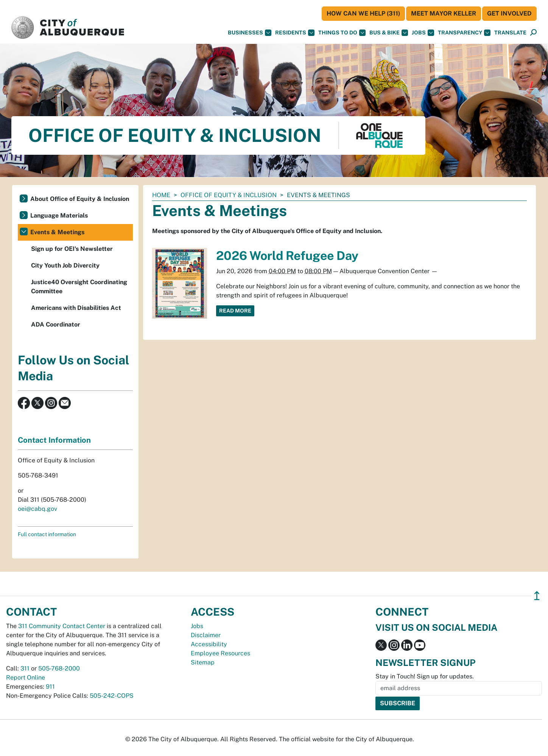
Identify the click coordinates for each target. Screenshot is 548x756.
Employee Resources (220, 653)
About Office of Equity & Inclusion (80, 199)
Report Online (26, 677)
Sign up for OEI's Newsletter (72, 249)
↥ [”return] (537, 596)
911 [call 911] (50, 687)
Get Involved (509, 13)
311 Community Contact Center (62, 626)
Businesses (250, 33)
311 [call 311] (25, 668)
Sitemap (203, 662)
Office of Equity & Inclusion (229, 195)
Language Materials (59, 215)
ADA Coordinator (56, 324)
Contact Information (54, 440)
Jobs (423, 33)
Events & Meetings (57, 232)
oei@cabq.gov (37, 509)
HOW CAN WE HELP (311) (363, 13)
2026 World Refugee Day (287, 256)
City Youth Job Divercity (65, 265)
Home (161, 195)
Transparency (464, 33)
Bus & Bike (389, 33)
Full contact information (47, 534)
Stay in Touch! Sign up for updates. (425, 676)
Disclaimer (206, 635)
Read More (235, 311)
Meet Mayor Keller (444, 13)
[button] (510, 33)
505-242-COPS (112, 696)
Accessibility (209, 644)
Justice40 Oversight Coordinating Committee (79, 287)
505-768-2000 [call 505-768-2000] (59, 668)
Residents (295, 33)
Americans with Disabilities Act (76, 308)
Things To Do (342, 33)
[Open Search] (533, 33)
